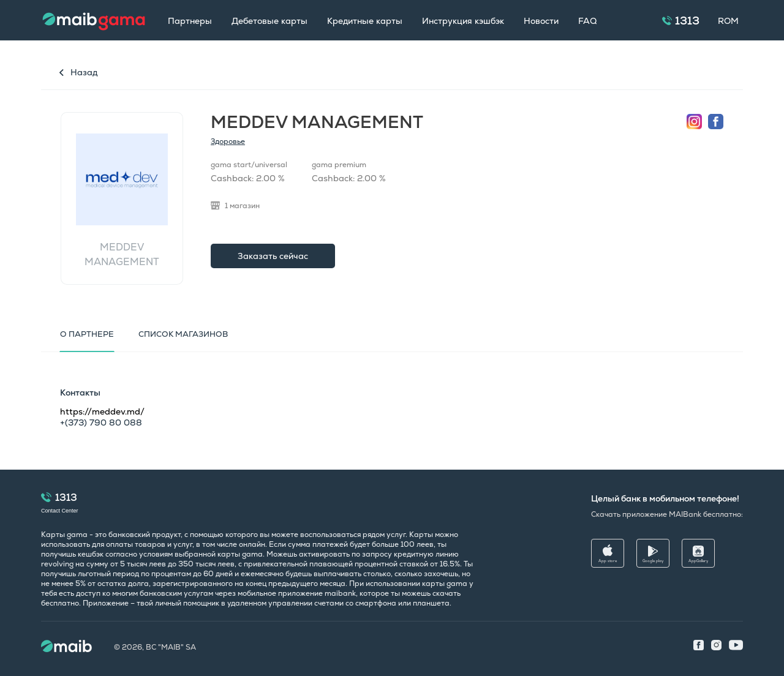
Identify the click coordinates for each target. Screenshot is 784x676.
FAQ (587, 21)
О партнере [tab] (87, 334)
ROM (728, 21)
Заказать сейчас (273, 256)
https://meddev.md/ (102, 411)
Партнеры (190, 21)
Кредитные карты (365, 21)
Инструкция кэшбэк (463, 21)
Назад (84, 72)
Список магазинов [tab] (183, 334)
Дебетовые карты (269, 21)
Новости (541, 21)
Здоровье (228, 141)
